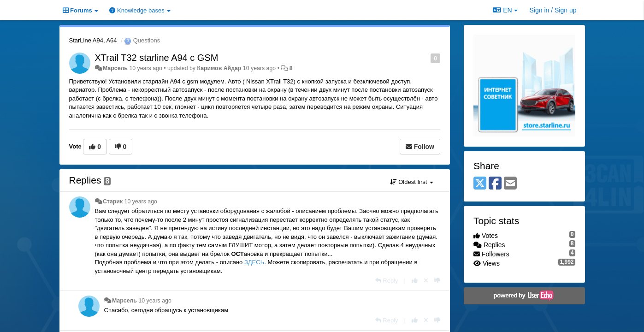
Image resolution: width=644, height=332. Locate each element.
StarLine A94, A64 (93, 40)
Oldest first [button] (412, 182)
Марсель (115, 68)
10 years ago (141, 202)
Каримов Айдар (219, 68)
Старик (113, 202)
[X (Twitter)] (480, 184)
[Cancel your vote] (426, 281)
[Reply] (387, 281)
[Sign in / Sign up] (553, 10)
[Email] (510, 184)
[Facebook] (495, 184)
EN (505, 10)
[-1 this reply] (437, 281)
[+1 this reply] (415, 281)
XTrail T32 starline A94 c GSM (157, 58)
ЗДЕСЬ (254, 262)
